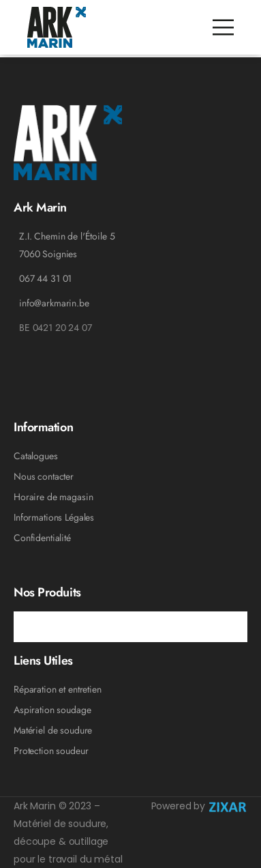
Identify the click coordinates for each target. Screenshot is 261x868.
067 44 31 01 (45, 278)
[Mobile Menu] (223, 28)
